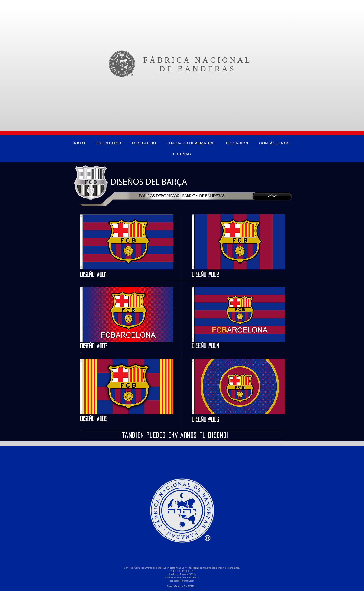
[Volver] (272, 196)
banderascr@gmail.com (182, 581)
